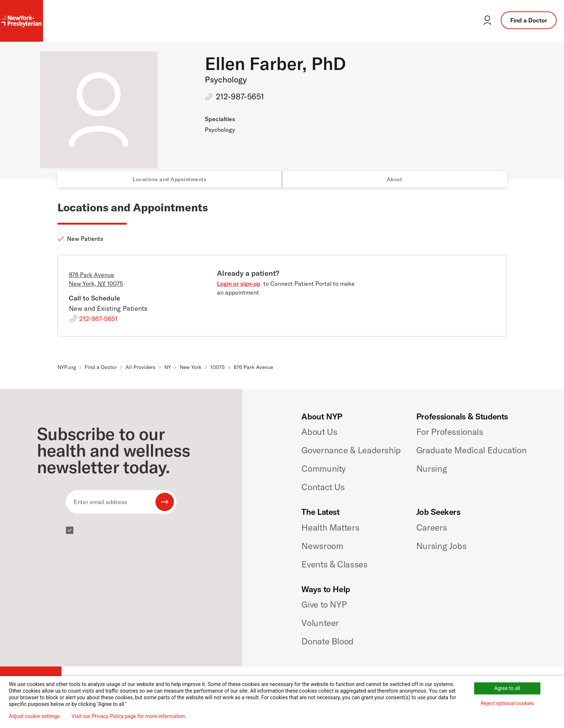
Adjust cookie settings (34, 716)
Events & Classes (334, 564)
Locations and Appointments (169, 179)
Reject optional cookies (507, 703)
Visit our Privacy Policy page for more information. (129, 716)
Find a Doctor (529, 20)
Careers (432, 527)
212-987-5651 (240, 96)
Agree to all (507, 688)
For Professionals (450, 432)
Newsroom (322, 546)
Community (324, 468)
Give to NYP (324, 604)
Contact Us (323, 487)
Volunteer (320, 623)
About (395, 179)
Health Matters (330, 527)
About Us (319, 432)
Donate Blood (327, 641)
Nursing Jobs (442, 546)
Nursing (432, 468)
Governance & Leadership (351, 450)
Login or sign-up (239, 284)
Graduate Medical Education (472, 450)
